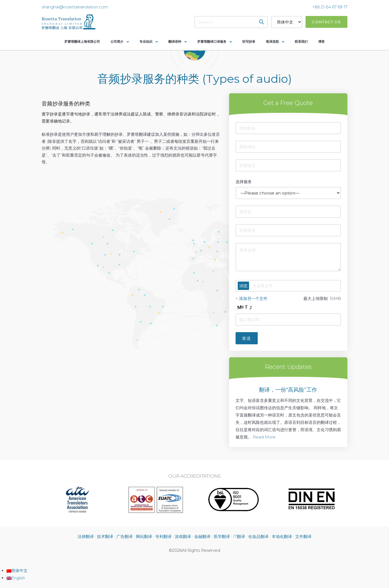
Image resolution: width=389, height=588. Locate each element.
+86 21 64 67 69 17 (330, 7)
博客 (321, 42)
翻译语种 (175, 42)
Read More (264, 437)
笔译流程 (272, 42)
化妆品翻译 (258, 536)
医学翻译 (222, 536)
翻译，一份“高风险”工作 (288, 390)
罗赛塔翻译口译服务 (212, 42)
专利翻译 (163, 536)
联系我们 (301, 42)
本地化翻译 (282, 536)
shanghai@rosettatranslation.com (75, 7)
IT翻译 (239, 536)
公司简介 (117, 42)
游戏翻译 (183, 536)
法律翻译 (86, 536)
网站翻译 (144, 536)
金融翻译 (202, 536)
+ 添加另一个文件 (251, 298)
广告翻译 (125, 536)
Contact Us (326, 22)
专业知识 (146, 42)
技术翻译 (105, 536)
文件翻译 (303, 536)
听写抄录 (249, 42)
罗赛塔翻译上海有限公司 (82, 42)
